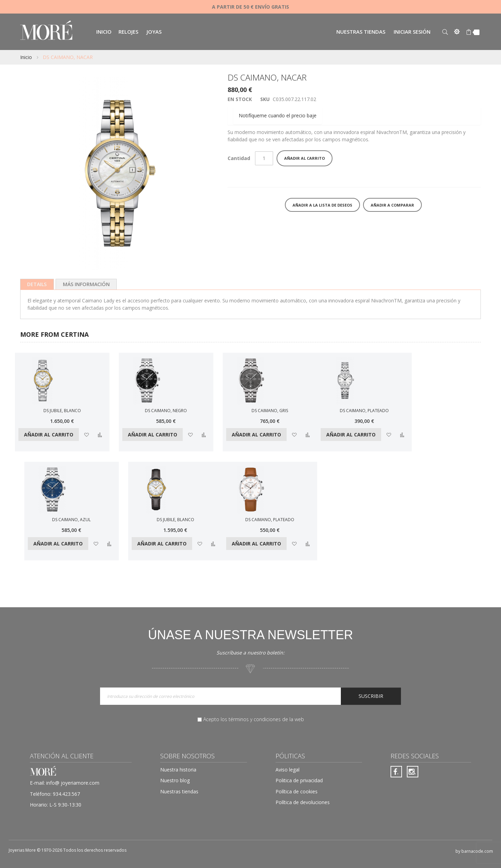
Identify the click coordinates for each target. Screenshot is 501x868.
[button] (86, 435)
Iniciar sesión (412, 32)
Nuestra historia (178, 770)
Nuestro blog (175, 780)
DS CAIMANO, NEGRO (166, 411)
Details (37, 284)
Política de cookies (297, 791)
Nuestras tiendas (361, 32)
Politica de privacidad (299, 780)
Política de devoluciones (303, 802)
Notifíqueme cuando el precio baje (278, 115)
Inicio (26, 57)
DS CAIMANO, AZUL (71, 520)
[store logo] (46, 31)
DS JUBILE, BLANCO (62, 411)
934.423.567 (66, 794)
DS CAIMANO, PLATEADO (364, 411)
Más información (86, 284)
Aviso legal (288, 770)
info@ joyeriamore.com (73, 783)
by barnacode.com (474, 851)
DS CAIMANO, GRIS (270, 411)
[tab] (37, 284)
